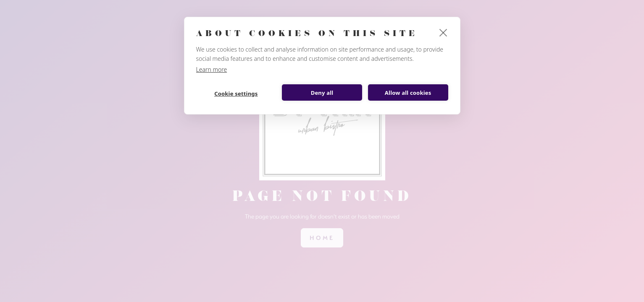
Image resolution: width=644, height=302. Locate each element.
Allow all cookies (408, 93)
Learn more (212, 69)
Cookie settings (236, 94)
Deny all (322, 93)
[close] (443, 32)
